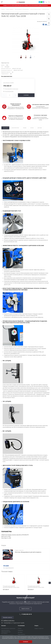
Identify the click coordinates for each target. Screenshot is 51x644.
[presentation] (34, 57)
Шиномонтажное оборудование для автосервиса (6, 632)
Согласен (26, 642)
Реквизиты (20, 630)
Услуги (36, 626)
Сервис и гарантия (19, 550)
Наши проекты (21, 634)
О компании (21, 626)
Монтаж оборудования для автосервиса (28, 552)
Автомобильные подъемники (8, 628)
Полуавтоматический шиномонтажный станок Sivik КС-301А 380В (11, 587)
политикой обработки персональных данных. (38, 638)
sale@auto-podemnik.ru (9, 621)
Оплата (20, 628)
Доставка (20, 632)
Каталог (4, 626)
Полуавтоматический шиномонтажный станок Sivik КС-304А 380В (36, 587)
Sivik (7, 65)
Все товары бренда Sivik (8, 568)
